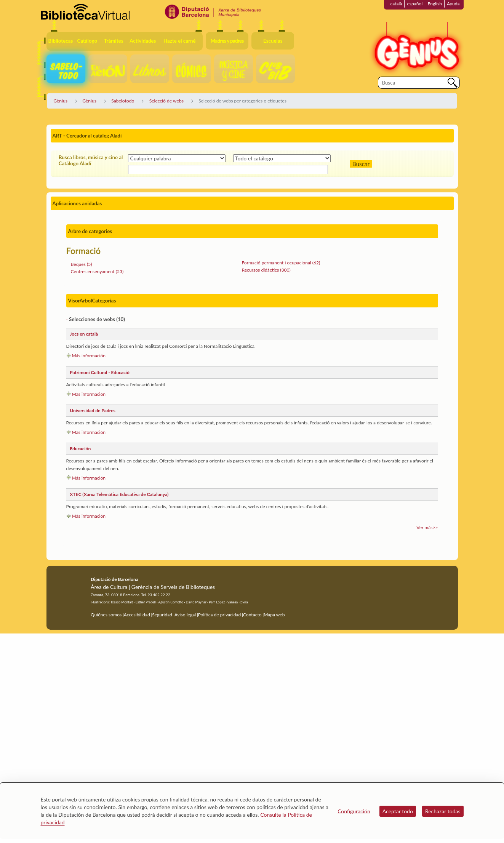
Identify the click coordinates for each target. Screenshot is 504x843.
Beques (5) (82, 264)
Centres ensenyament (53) (97, 271)
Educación (80, 449)
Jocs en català (84, 334)
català (396, 4)
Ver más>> (427, 527)
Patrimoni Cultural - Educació (100, 372)
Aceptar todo (398, 811)
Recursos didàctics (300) (266, 270)
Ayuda (453, 4)
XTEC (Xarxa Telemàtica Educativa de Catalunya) (119, 494)
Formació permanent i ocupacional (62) (281, 263)
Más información (89, 356)
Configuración (354, 811)
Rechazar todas (443, 811)
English (435, 4)
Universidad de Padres (93, 410)
